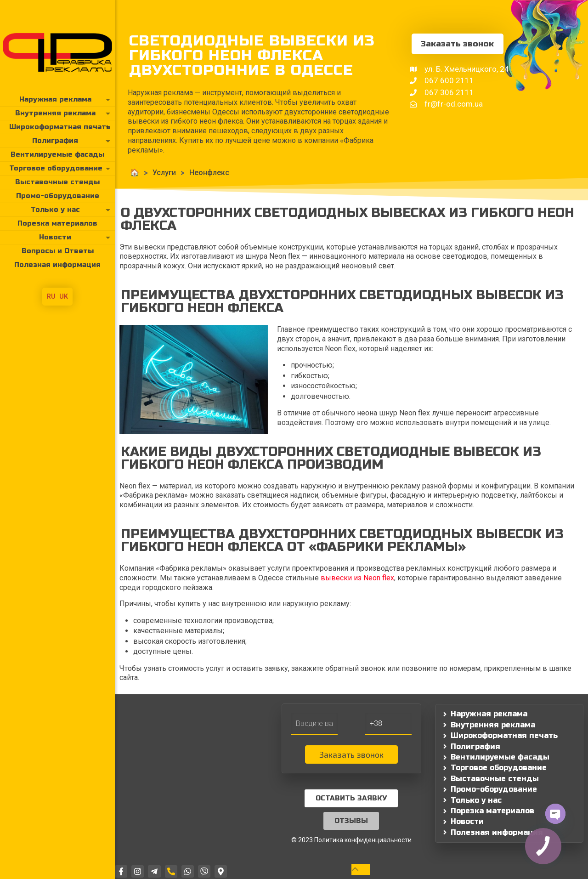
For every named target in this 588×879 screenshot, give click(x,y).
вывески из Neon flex (357, 578)
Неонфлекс (209, 173)
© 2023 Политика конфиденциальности (351, 840)
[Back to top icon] (361, 869)
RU (51, 296)
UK (64, 296)
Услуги (164, 173)
